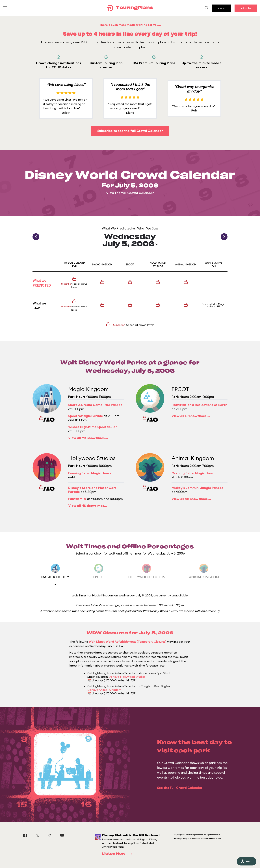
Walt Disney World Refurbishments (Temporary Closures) (127, 642)
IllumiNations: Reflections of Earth (199, 405)
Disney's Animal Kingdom (104, 690)
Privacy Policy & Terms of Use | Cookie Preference (198, 838)
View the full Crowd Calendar (130, 193)
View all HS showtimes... (88, 506)
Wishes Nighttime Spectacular (93, 427)
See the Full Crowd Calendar (180, 788)
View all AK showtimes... (191, 499)
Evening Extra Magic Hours (214, 305)
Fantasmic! (77, 499)
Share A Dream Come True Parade (95, 405)
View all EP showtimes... (191, 416)
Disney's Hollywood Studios (127, 677)
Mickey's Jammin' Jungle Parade (197, 488)
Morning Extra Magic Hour (192, 473)
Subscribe (246, 8)
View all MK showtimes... (88, 438)
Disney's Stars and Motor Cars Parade (92, 490)
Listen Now (118, 854)
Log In (222, 8)
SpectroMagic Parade (86, 416)
